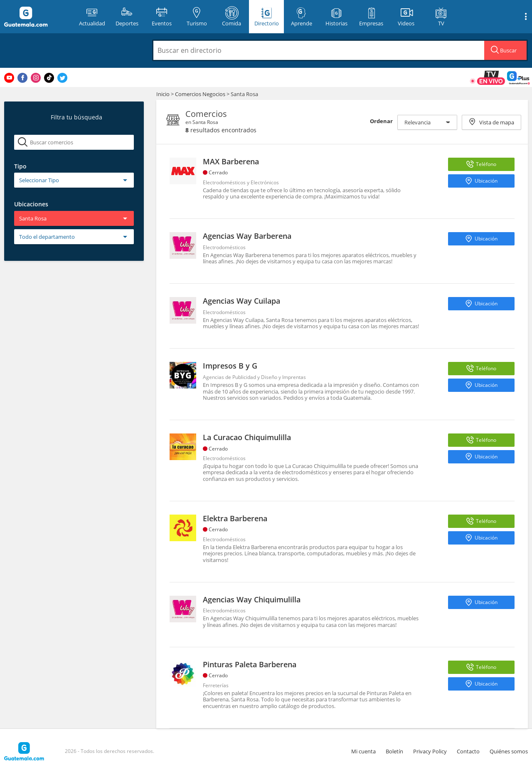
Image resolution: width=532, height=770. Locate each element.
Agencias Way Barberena (247, 236)
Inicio (163, 94)
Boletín (394, 751)
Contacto (468, 751)
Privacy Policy (430, 751)
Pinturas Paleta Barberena (250, 664)
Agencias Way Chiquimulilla (252, 599)
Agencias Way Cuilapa (241, 301)
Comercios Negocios (201, 94)
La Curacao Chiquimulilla (247, 437)
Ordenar (381, 121)
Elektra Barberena (235, 518)
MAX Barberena (231, 161)
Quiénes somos (509, 751)
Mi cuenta (363, 751)
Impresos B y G (230, 366)
